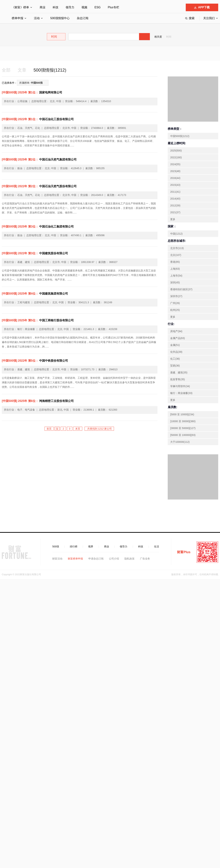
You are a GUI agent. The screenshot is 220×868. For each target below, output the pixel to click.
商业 (43, 7)
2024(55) (175, 164)
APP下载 (202, 7)
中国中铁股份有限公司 (35, 361)
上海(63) (175, 269)
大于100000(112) (180, 442)
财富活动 (57, 559)
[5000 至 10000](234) (182, 414)
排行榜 (74, 546)
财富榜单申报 (75, 559)
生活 (157, 546)
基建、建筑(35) (179, 372)
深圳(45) (175, 282)
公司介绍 (114, 559)
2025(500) (176, 151)
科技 (56, 7)
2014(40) (175, 199)
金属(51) (175, 345)
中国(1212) (176, 234)
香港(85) (175, 262)
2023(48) (175, 171)
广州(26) (175, 303)
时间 (169, 37)
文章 (22, 70)
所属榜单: (31, 83)
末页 (78, 429)
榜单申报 (17, 18)
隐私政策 (129, 559)
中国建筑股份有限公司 (35, 253)
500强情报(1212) (50, 70)
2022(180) (176, 157)
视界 (91, 546)
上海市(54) (176, 276)
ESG (98, 7)
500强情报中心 (60, 18)
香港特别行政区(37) (181, 289)
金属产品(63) (178, 338)
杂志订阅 (83, 18)
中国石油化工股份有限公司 (38, 119)
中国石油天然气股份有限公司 (39, 186)
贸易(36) (175, 366)
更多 (173, 219)
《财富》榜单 (20, 7)
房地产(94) (176, 331)
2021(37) (175, 212)
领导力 (70, 7)
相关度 (158, 37)
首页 (49, 429)
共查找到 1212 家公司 (99, 429)
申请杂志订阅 (96, 559)
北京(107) (176, 255)
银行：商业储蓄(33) (181, 393)
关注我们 (209, 18)
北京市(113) (177, 248)
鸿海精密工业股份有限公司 (38, 401)
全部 (6, 70)
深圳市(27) (176, 296)
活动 (37, 18)
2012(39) (175, 205)
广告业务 (145, 559)
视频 (84, 7)
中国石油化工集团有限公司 (38, 227)
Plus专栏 (114, 7)
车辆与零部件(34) (180, 386)
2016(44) (175, 178)
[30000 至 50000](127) (183, 428)
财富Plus (184, 552)
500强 (56, 546)
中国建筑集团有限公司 (35, 294)
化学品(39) (176, 352)
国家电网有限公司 (32, 92)
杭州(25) (175, 310)
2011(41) (175, 192)
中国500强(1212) (180, 136)
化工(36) (175, 359)
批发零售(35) (178, 379)
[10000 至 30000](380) (183, 421)
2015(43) (175, 185)
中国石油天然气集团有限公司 (39, 159)
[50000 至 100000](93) (183, 435)
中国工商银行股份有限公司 (38, 320)
